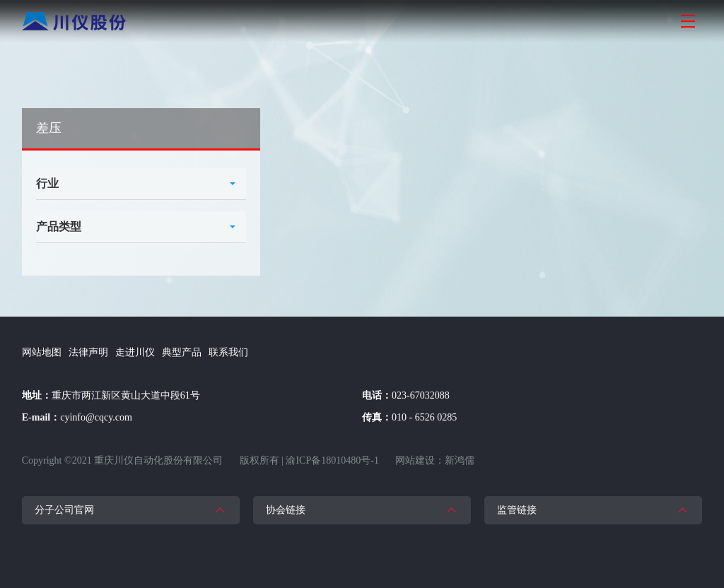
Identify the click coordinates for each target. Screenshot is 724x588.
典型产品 (182, 352)
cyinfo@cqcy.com (96, 417)
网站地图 (42, 352)
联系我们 (228, 352)
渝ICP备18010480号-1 (332, 460)
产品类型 (59, 227)
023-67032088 (421, 395)
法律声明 (88, 352)
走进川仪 (135, 352)
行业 (47, 183)
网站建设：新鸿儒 (435, 460)
